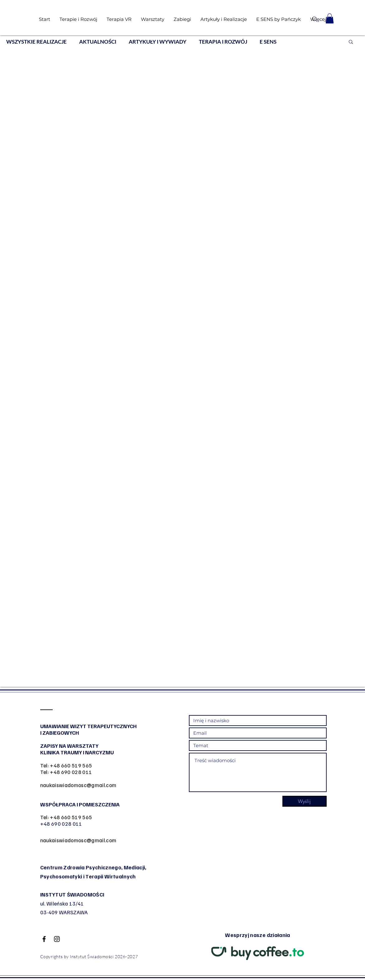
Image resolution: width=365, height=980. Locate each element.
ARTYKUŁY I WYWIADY (158, 42)
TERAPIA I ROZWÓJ (223, 42)
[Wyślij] (305, 801)
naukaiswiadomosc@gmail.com (78, 785)
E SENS (268, 42)
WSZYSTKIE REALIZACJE (36, 42)
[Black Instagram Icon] (57, 939)
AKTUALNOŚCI (98, 42)
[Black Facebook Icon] (44, 939)
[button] (330, 18)
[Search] (315, 19)
